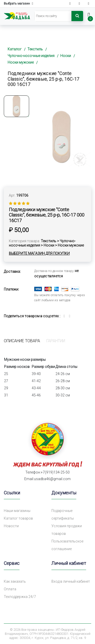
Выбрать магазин (18, 4)
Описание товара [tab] (22, 341)
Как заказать (15, 581)
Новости (11, 526)
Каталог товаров (18, 518)
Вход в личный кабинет (71, 581)
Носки (66, 56)
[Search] (53, 16)
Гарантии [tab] (56, 341)
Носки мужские (21, 62)
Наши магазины (17, 511)
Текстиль (35, 49)
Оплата (10, 589)
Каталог (15, 49)
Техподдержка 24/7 (20, 597)
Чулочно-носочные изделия (31, 56)
